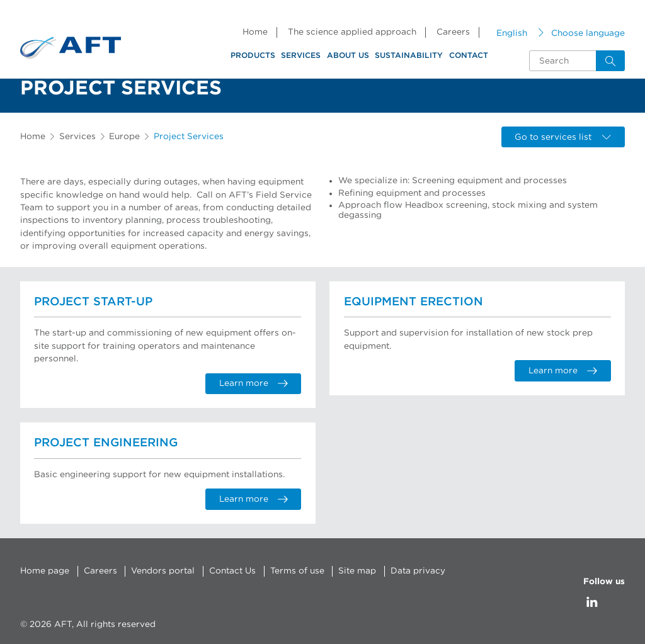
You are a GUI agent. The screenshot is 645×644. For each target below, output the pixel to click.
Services (301, 55)
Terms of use (297, 571)
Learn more (254, 383)
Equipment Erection (414, 302)
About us (348, 55)
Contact (469, 55)
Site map (357, 571)
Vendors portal (163, 571)
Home (255, 32)
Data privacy (418, 571)
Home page (45, 571)
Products (253, 55)
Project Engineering (106, 443)
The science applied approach (352, 32)
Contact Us (232, 571)
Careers (453, 32)
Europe (124, 137)
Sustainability (409, 55)
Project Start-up (93, 302)
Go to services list (563, 137)
